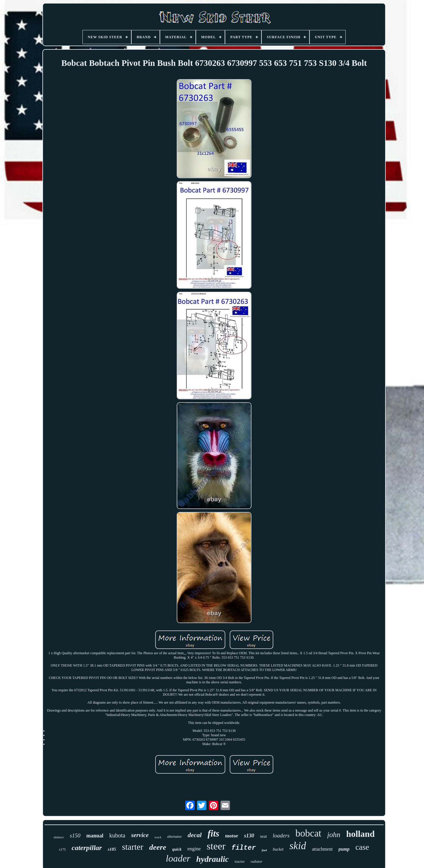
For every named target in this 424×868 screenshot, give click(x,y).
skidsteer (59, 837)
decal (195, 835)
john (334, 835)
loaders (281, 836)
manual (95, 836)
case (362, 847)
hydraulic (213, 859)
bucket (278, 849)
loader (178, 858)
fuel (264, 850)
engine (194, 849)
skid (298, 846)
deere (158, 847)
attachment (322, 849)
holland (361, 834)
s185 (112, 849)
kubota (117, 835)
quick (177, 849)
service (140, 835)
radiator (256, 862)
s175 (63, 849)
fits (213, 833)
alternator (175, 836)
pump (344, 849)
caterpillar (87, 848)
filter (244, 848)
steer (216, 846)
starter (132, 847)
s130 (249, 836)
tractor (240, 861)
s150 (75, 836)
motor (232, 836)
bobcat (308, 833)
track (158, 837)
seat (263, 836)
